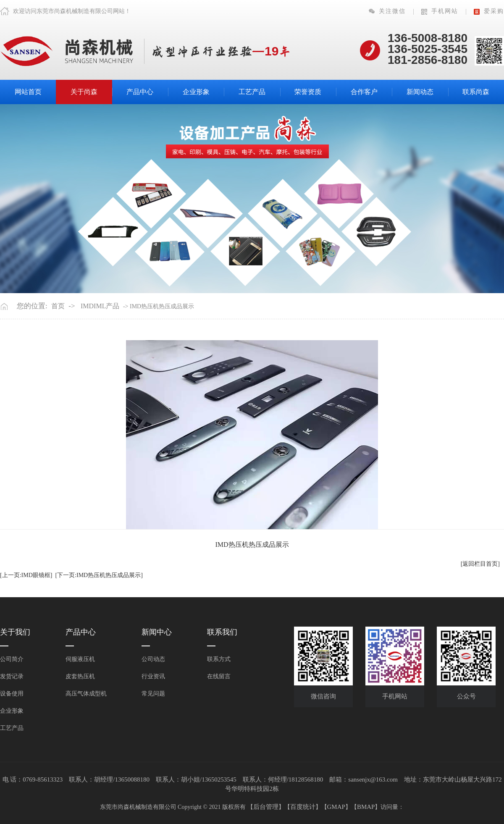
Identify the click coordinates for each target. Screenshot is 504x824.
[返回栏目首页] (480, 564)
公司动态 (153, 659)
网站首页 (28, 92)
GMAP (336, 807)
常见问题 (153, 694)
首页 (58, 306)
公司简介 (12, 659)
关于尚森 (84, 92)
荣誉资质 (308, 92)
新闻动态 (420, 92)
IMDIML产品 (100, 306)
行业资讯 (153, 676)
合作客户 (364, 92)
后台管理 (266, 807)
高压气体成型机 (86, 694)
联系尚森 (476, 92)
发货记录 (12, 676)
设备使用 (12, 694)
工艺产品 (252, 92)
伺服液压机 (80, 659)
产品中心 (140, 92)
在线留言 (219, 676)
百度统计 (303, 807)
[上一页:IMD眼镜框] (26, 575)
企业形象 (196, 92)
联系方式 (219, 659)
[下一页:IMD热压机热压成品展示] (99, 575)
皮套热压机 (80, 676)
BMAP (366, 807)
